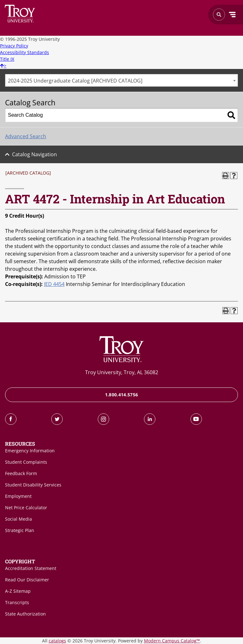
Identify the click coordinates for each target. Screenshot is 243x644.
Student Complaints (26, 462)
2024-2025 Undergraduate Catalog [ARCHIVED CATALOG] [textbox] (75, 81)
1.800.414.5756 (122, 395)
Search (20, 14)
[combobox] (121, 80)
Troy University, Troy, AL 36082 (122, 372)
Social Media (19, 519)
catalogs (57, 641)
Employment (18, 496)
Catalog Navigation (34, 154)
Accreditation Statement (31, 568)
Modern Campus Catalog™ (172, 641)
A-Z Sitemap (18, 591)
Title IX (7, 59)
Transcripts (17, 602)
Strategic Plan (20, 530)
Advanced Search (26, 136)
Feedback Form (21, 473)
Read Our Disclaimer (27, 580)
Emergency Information (30, 451)
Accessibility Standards (25, 52)
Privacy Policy (14, 46)
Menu (232, 15)
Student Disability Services (33, 485)
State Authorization (25, 614)
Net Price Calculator (26, 508)
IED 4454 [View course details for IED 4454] (54, 284)
